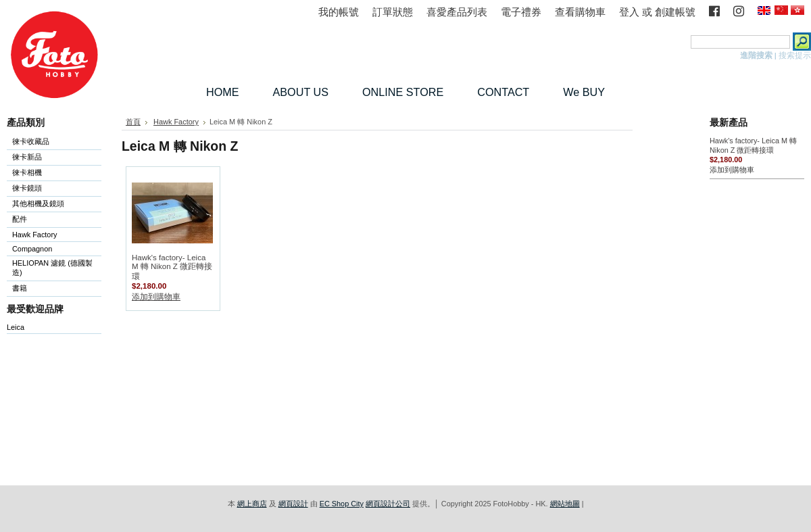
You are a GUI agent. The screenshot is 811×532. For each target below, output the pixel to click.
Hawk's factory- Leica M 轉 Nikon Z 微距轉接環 (172, 267)
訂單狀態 (393, 12)
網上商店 (252, 504)
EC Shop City (342, 504)
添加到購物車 (156, 297)
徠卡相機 (51, 173)
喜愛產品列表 (457, 12)
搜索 (680, 42)
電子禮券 (521, 12)
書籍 (20, 288)
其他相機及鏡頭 (38, 203)
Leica (16, 327)
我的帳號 (339, 12)
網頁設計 (293, 504)
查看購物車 (580, 12)
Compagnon (51, 250)
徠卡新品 (27, 157)
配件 (51, 220)
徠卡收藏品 (31, 141)
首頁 (133, 122)
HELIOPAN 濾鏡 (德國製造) (51, 268)
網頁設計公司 (388, 504)
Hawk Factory (51, 236)
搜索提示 (795, 55)
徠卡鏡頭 (51, 189)
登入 (629, 12)
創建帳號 (675, 12)
